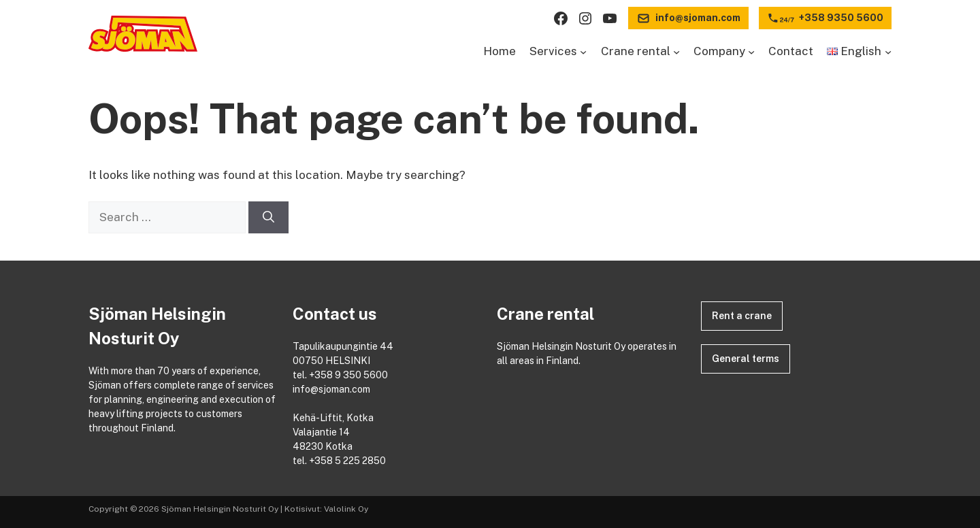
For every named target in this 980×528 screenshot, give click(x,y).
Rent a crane (742, 316)
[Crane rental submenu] (676, 52)
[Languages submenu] (888, 52)
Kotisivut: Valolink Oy (326, 509)
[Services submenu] (583, 52)
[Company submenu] (751, 52)
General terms (746, 359)
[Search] (268, 218)
